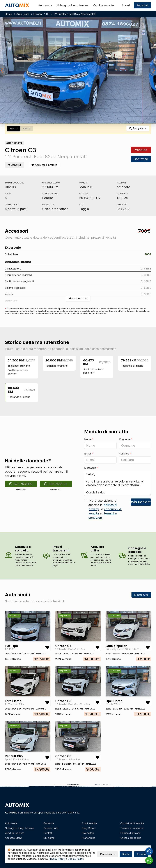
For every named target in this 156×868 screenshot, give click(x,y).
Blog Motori (89, 828)
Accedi (126, 5)
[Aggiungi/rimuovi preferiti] (44, 165)
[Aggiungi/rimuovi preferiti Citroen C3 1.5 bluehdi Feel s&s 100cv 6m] (97, 702)
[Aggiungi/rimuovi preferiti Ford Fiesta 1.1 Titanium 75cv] (47, 702)
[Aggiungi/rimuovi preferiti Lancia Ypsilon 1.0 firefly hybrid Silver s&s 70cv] (148, 647)
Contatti (48, 833)
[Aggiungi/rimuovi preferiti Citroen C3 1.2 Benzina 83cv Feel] (97, 758)
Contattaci (141, 159)
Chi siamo (49, 838)
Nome (89, 439)
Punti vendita (89, 823)
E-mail (89, 454)
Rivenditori (88, 833)
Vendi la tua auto (103, 5)
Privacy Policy (57, 859)
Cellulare (125, 454)
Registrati (142, 5)
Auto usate (45, 5)
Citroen (38, 14)
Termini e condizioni (132, 828)
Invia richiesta (141, 502)
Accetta (141, 854)
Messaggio (91, 468)
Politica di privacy (130, 833)
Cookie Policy (76, 859)
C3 (48, 14)
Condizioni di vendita (132, 823)
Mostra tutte (141, 595)
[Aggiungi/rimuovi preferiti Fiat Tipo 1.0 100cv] (47, 647)
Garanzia (49, 823)
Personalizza (108, 854)
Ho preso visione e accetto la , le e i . (105, 509)
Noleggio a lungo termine (72, 5)
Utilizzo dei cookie (131, 838)
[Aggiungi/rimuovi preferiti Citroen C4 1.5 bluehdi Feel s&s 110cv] (97, 647)
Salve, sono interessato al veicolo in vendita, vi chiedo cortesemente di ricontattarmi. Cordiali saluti (118, 483)
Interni (27, 129)
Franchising (89, 838)
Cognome (126, 439)
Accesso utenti (13, 838)
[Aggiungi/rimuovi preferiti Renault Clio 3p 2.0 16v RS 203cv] (47, 758)
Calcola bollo (51, 828)
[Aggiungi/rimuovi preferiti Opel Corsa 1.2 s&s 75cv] (148, 702)
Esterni (14, 129)
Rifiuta (126, 854)
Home (8, 14)
